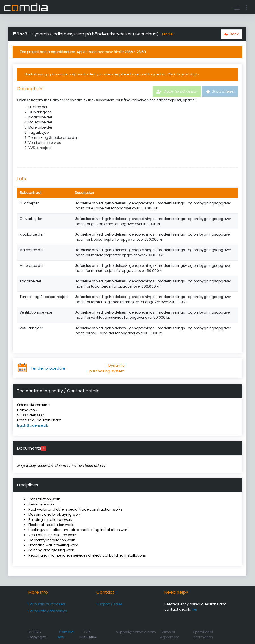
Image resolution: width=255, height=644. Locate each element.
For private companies (48, 611)
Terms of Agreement (170, 634)
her (195, 609)
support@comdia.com (136, 632)
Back (234, 34)
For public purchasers (47, 604)
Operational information (203, 634)
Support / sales (110, 604)
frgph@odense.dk (32, 425)
